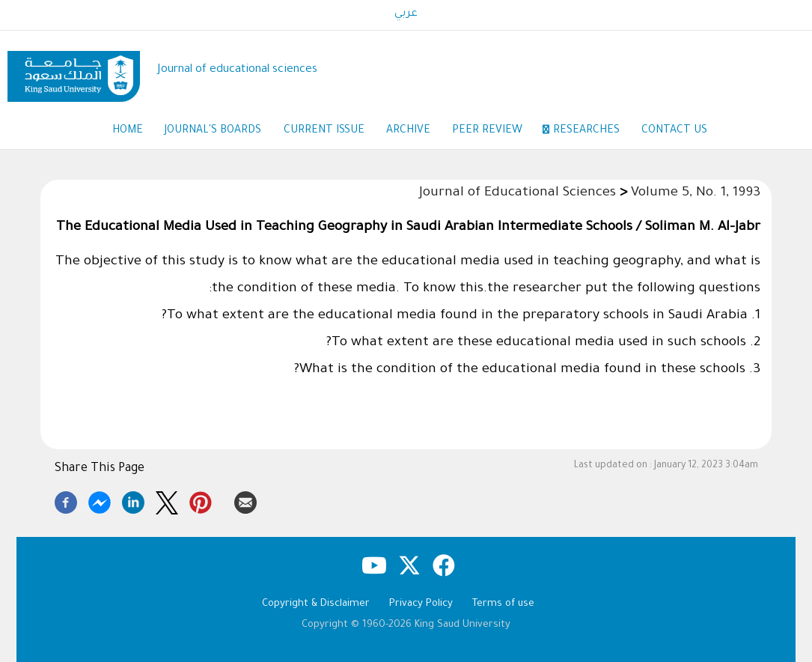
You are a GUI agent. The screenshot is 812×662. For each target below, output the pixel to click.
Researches (587, 131)
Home (126, 131)
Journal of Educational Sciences (518, 194)
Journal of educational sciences (238, 70)
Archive (408, 131)
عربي (406, 14)
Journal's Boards (212, 131)
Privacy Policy (421, 604)
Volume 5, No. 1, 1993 (696, 194)
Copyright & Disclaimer (316, 604)
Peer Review (496, 132)
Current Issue (323, 131)
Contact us (676, 131)
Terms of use (503, 604)
